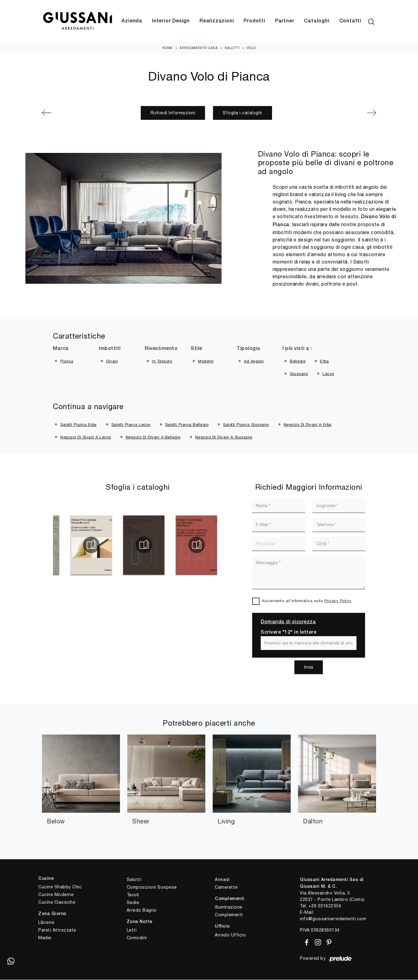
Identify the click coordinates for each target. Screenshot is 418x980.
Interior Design (171, 21)
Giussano (299, 374)
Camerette (226, 887)
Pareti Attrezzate (57, 930)
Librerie (46, 923)
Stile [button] (196, 349)
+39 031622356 (325, 906)
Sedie (133, 903)
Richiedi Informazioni (173, 113)
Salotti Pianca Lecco (131, 425)
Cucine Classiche (57, 902)
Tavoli (133, 895)
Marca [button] (61, 349)
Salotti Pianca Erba (78, 425)
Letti (132, 930)
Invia (309, 667)
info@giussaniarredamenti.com (333, 919)
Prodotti (254, 21)
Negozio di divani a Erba (308, 425)
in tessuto (162, 361)
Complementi (229, 915)
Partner (285, 21)
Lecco (328, 374)
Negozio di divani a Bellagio (153, 437)
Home (168, 48)
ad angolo (254, 361)
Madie (45, 938)
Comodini (137, 938)
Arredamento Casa (199, 48)
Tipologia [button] (248, 349)
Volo (251, 48)
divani (112, 361)
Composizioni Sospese (152, 887)
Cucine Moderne (56, 895)
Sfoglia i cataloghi (243, 113)
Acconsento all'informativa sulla (307, 601)
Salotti (232, 48)
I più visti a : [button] (297, 349)
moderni (206, 361)
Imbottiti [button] (110, 349)
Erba (324, 361)
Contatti (350, 21)
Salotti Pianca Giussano (246, 425)
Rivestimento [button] (161, 349)
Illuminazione (229, 907)
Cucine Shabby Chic (60, 887)
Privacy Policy (338, 601)
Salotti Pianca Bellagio (187, 425)
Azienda (132, 21)
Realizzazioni (217, 21)
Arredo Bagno (142, 910)
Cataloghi (317, 21)
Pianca (67, 361)
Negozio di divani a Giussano (224, 437)
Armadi (222, 880)
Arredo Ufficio (230, 935)
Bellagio (298, 361)
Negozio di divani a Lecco (86, 437)
